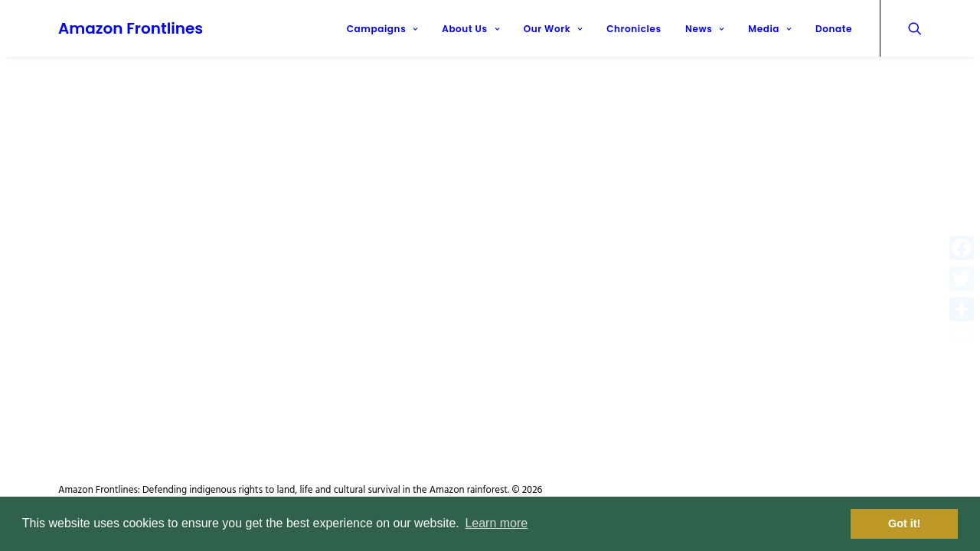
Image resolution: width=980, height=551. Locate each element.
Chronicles (634, 29)
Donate (834, 29)
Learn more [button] (496, 523)
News (705, 29)
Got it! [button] (904, 523)
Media (769, 29)
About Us (470, 29)
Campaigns (382, 29)
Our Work (553, 29)
